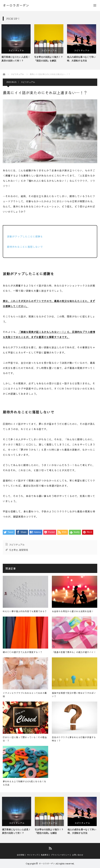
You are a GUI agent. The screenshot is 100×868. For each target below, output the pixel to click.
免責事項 (45, 855)
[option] (17, 43)
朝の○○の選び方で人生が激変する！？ (23, 652)
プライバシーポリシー (60, 855)
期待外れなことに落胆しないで (25, 247)
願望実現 (24, 550)
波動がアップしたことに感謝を (25, 236)
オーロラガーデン (47, 863)
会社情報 (21, 855)
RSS (50, 848)
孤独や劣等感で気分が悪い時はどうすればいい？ (74, 694)
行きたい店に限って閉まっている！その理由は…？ (25, 739)
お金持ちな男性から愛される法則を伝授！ (73, 611)
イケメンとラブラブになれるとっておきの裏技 (25, 694)
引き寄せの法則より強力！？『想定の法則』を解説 (50, 59)
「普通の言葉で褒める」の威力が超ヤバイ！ (74, 652)
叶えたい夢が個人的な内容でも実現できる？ (25, 611)
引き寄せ (14, 550)
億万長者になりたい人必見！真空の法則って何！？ (17, 59)
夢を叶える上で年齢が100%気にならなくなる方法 (24, 783)
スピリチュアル (17, 50)
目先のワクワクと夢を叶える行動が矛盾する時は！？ (74, 739)
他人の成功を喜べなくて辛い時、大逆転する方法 (83, 59)
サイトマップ (33, 855)
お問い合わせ (78, 855)
